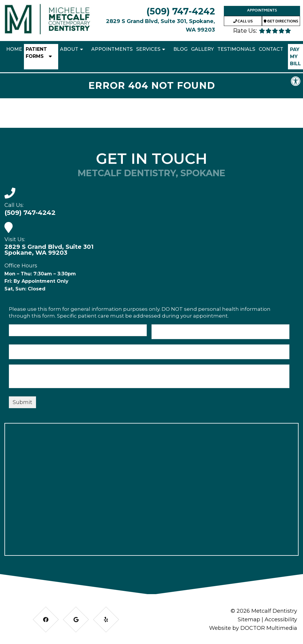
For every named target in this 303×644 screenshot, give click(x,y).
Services (148, 49)
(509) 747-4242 (181, 11)
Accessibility (281, 620)
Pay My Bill (295, 57)
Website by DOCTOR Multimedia (253, 628)
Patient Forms (36, 53)
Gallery (202, 49)
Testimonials (236, 49)
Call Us (243, 22)
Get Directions (281, 22)
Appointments (262, 11)
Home (14, 49)
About (69, 49)
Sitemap (249, 620)
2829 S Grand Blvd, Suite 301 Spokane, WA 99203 (49, 250)
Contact (271, 49)
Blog (180, 49)
